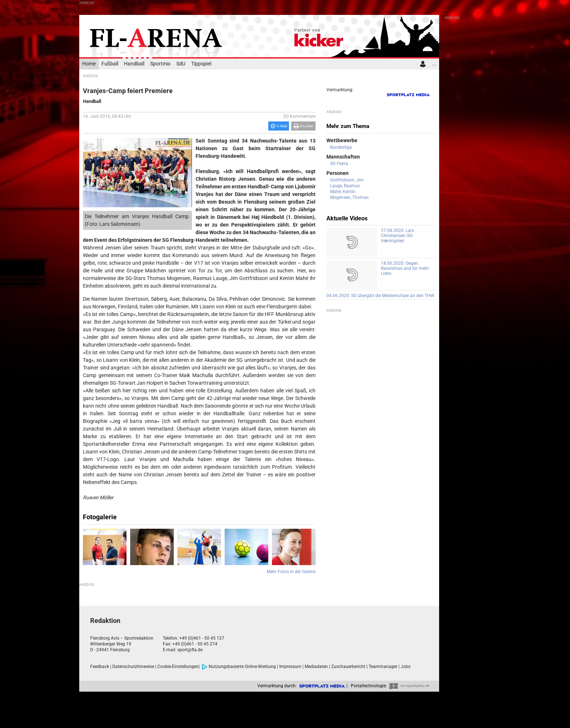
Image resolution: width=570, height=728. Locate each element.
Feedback (100, 667)
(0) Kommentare (299, 116)
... (434, 64)
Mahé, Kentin (343, 192)
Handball (134, 64)
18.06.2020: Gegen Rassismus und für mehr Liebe (405, 268)
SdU (181, 64)
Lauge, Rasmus (345, 186)
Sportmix (160, 64)
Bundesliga (341, 147)
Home (89, 64)
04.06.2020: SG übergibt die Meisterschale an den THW (380, 296)
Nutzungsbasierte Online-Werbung (239, 667)
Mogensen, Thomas (349, 197)
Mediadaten (316, 667)
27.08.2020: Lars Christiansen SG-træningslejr (398, 236)
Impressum (290, 667)
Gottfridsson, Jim (347, 180)
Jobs (406, 667)
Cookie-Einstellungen (178, 667)
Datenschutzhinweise (133, 667)
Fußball (110, 64)
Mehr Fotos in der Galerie (291, 572)
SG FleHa (339, 164)
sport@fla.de (190, 650)
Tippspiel (201, 64)
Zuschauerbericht (348, 667)
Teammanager (383, 667)
